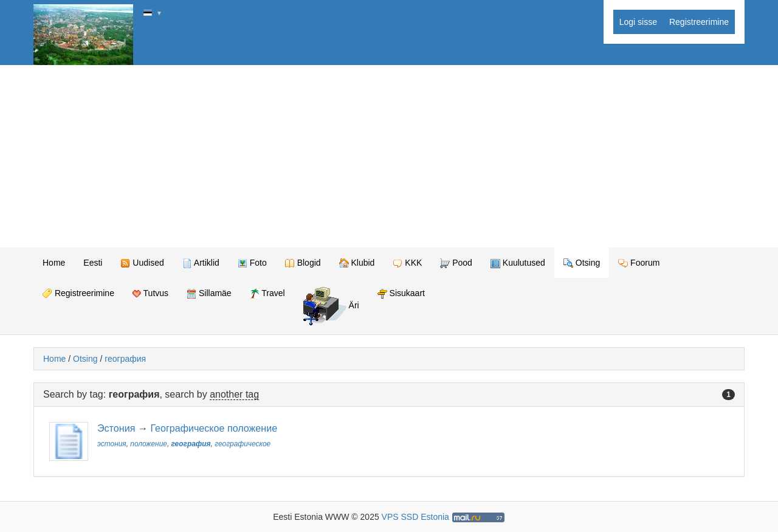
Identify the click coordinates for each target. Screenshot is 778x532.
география (125, 359)
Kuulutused (518, 263)
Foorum (639, 263)
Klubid (357, 263)
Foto (252, 263)
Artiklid (201, 263)
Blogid (303, 263)
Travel (267, 293)
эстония (112, 444)
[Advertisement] (389, 156)
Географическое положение (214, 428)
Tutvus (150, 293)
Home (54, 263)
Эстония (116, 428)
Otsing (582, 263)
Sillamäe (209, 293)
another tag (234, 394)
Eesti (93, 263)
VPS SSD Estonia (415, 517)
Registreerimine (699, 22)
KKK (407, 263)
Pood (456, 263)
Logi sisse (638, 22)
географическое (243, 444)
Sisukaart (401, 293)
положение (149, 444)
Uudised (142, 263)
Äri (331, 306)
